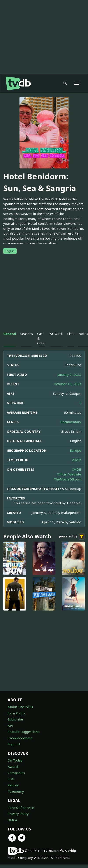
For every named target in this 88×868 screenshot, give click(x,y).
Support (14, 744)
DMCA (12, 820)
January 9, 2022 (69, 374)
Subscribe (15, 719)
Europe (76, 450)
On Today (15, 760)
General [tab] (10, 334)
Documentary (71, 422)
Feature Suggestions (23, 732)
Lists (11, 779)
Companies (16, 773)
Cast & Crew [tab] (41, 338)
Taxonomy (16, 791)
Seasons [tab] (27, 334)
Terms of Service (21, 808)
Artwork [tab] (56, 334)
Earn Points (17, 713)
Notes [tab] (83, 334)
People (13, 785)
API (10, 726)
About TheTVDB (20, 707)
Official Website (69, 474)
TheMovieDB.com (67, 479)
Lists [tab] (71, 334)
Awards (13, 767)
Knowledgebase (20, 738)
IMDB (77, 469)
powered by (72, 537)
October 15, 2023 (68, 384)
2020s (77, 460)
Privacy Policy (18, 814)
